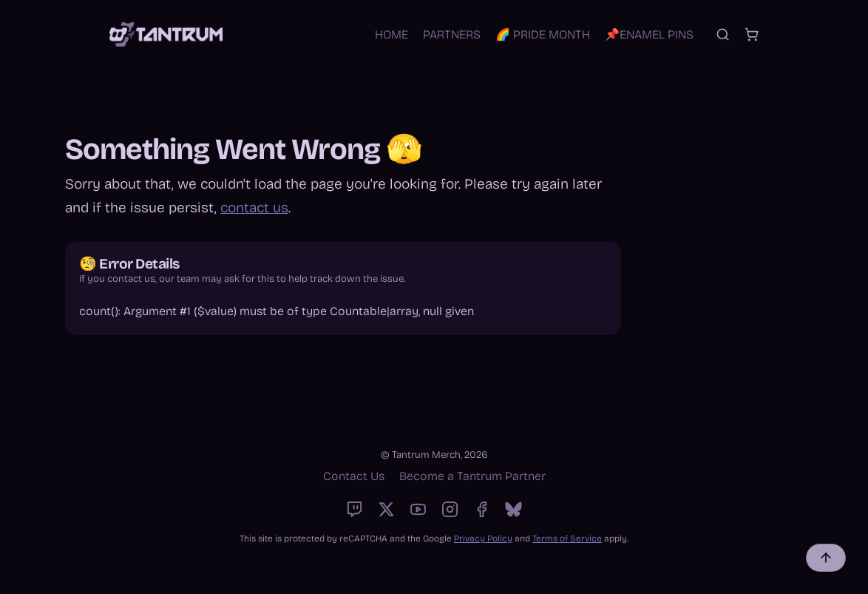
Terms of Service (567, 539)
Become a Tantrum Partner (472, 476)
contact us (254, 207)
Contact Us (354, 476)
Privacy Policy (483, 539)
